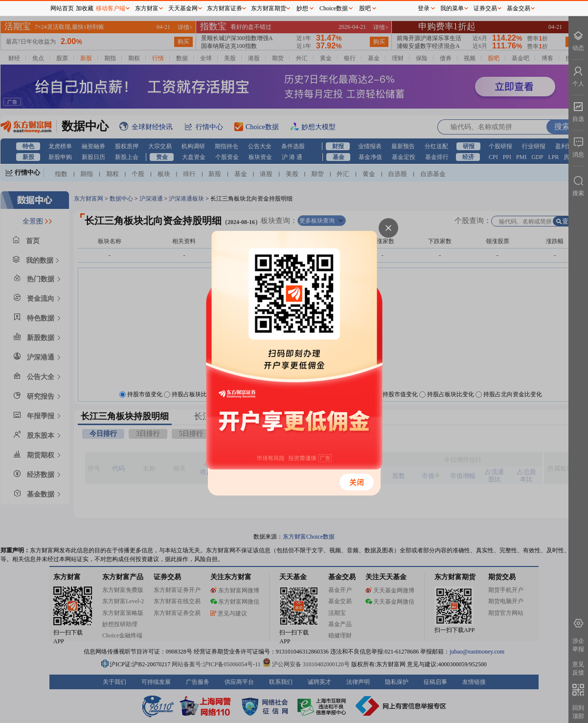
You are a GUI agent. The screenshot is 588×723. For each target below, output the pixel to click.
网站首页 (62, 8)
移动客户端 (111, 8)
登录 (424, 8)
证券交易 (485, 8)
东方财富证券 (225, 8)
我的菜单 (452, 8)
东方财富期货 (269, 8)
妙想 (302, 8)
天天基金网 (183, 8)
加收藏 (85, 8)
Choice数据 (334, 8)
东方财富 (147, 8)
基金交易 (519, 8)
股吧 (365, 8)
